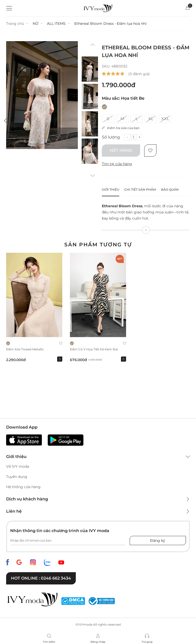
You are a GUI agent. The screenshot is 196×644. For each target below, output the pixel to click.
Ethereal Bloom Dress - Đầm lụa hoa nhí (110, 24)
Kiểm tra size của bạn (121, 128)
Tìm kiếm (49, 642)
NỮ (35, 24)
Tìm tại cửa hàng (117, 164)
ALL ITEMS (56, 24)
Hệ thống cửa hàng (23, 487)
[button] (6, 121)
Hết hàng (121, 150)
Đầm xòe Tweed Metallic (25, 349)
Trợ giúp (147, 642)
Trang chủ (15, 24)
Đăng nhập (98, 642)
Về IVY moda (18, 466)
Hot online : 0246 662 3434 (41, 578)
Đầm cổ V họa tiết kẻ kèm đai (94, 349)
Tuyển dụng (17, 477)
